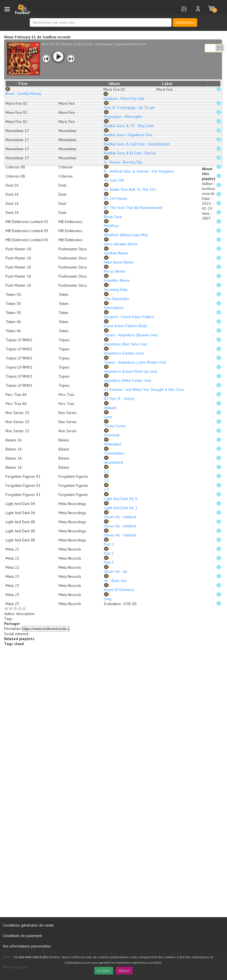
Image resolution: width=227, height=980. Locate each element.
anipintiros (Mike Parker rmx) (128, 380)
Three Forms (115, 426)
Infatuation (113, 444)
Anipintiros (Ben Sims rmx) (125, 344)
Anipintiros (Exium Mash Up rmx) (130, 371)
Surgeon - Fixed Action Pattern (129, 317)
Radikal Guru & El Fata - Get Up (130, 153)
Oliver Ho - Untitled (120, 517)
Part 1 (109, 544)
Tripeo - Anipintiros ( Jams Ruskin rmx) (135, 362)
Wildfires (111, 226)
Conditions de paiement (22, 936)
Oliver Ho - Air (116, 571)
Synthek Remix (116, 253)
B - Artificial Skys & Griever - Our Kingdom (139, 171)
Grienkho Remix (117, 280)
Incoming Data (116, 289)
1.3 (107, 490)
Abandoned (113, 462)
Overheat (112, 435)
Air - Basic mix (115, 581)
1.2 (107, 480)
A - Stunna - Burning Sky (123, 162)
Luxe (108, 417)
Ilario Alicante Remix (121, 244)
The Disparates (117, 299)
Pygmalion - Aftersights (123, 117)
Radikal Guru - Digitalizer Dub (128, 135)
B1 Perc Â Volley (119, 399)
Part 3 (109, 562)
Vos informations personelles (27, 946)
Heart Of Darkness (119, 590)
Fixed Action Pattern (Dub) (125, 326)
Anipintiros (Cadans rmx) (124, 353)
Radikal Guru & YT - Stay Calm (129, 126)
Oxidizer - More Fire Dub (124, 98)
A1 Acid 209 (114, 180)
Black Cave (113, 217)
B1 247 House (116, 198)
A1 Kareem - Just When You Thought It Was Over (144, 390)
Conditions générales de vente (28, 925)
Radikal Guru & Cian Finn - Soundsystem (137, 144)
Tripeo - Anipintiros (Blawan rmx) (131, 335)
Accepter (104, 970)
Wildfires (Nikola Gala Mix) (126, 235)
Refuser (124, 970)
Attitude (110, 408)
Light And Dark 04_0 (121, 499)
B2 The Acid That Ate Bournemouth (133, 208)
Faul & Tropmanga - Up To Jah (129, 108)
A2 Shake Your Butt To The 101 (130, 189)
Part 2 (109, 553)
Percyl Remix (115, 271)
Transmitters (114, 453)
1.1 (107, 471)
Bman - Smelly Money (23, 93)
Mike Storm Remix (119, 262)
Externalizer (114, 308)
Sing (108, 599)
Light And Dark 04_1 (121, 508)
